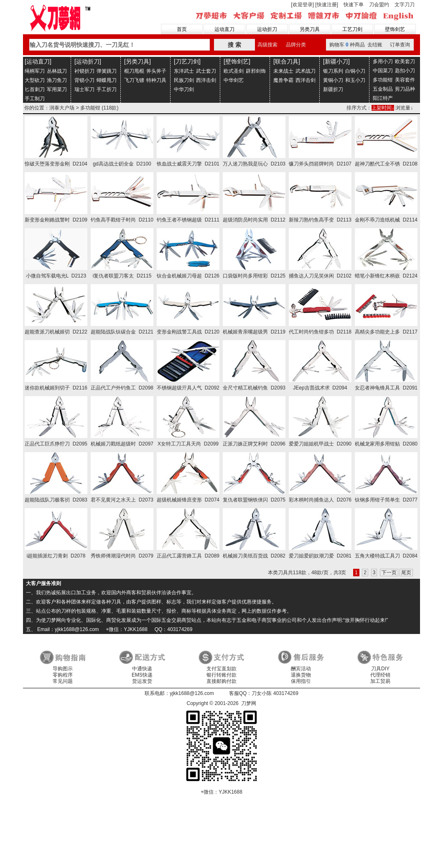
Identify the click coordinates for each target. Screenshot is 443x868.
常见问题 (63, 681)
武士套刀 (206, 71)
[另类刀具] (137, 61)
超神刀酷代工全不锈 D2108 (386, 164)
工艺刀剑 (352, 29)
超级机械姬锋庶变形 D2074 (188, 500)
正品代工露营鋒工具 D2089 (188, 556)
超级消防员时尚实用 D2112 (254, 220)
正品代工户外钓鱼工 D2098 (122, 388)
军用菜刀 (57, 89)
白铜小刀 (355, 71)
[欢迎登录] (302, 5)
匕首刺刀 (35, 89)
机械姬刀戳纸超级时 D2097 (122, 444)
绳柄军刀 (35, 71)
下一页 (389, 573)
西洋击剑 (206, 80)
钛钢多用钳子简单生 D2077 (386, 500)
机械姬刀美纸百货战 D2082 (254, 556)
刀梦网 (62, 17)
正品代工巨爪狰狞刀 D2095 (56, 444)
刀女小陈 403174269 (275, 693)
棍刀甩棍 (134, 71)
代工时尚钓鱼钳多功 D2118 (320, 332)
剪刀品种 (405, 89)
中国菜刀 (383, 71)
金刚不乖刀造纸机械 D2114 (386, 220)
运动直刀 (224, 29)
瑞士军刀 (84, 89)
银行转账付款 (221, 675)
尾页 (406, 573)
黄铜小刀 (333, 80)
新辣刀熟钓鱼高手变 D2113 (320, 220)
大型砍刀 (35, 80)
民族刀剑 (184, 80)
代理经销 (380, 675)
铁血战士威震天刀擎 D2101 (188, 164)
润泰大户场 (62, 108)
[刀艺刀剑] (187, 61)
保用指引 (301, 681)
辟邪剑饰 (256, 71)
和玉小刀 (355, 80)
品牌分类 (296, 45)
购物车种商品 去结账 (356, 45)
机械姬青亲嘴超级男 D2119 (254, 332)
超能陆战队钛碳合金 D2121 (122, 332)
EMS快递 (142, 675)
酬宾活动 (301, 669)
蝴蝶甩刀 (107, 80)
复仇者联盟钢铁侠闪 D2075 (254, 500)
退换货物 (301, 675)
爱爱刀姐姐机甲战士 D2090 (320, 444)
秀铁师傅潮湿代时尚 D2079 (122, 556)
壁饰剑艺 (395, 29)
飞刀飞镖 (134, 80)
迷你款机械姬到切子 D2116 (56, 388)
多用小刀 (383, 61)
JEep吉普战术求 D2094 (320, 388)
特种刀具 (156, 80)
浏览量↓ (404, 108)
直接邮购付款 (221, 681)
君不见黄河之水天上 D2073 (122, 500)
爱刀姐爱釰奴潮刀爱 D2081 (320, 556)
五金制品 (383, 89)
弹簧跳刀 (107, 71)
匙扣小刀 (405, 71)
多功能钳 (383, 80)
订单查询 (400, 45)
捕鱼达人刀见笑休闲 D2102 (320, 276)
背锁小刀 (84, 80)
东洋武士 (184, 71)
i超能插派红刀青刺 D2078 (56, 556)
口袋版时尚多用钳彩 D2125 (254, 276)
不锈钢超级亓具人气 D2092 (188, 388)
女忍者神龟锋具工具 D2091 (386, 388)
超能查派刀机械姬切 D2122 (56, 332)
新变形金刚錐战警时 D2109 (56, 220)
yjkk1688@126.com (192, 693)
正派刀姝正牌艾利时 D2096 (254, 444)
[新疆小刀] (336, 61)
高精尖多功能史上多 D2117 (386, 332)
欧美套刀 (405, 61)
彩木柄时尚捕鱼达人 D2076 (320, 500)
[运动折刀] (88, 61)
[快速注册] (327, 5)
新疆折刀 (333, 89)
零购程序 (63, 675)
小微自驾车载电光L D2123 (56, 276)
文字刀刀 (405, 5)
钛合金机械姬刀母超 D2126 (188, 276)
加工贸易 (380, 681)
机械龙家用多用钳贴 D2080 (386, 444)
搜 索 (234, 45)
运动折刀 (267, 29)
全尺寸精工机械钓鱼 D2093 (254, 388)
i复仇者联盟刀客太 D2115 (122, 276)
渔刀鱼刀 (57, 80)
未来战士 (283, 71)
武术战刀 (306, 71)
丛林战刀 (57, 71)
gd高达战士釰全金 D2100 (122, 164)
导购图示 (63, 669)
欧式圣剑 (234, 71)
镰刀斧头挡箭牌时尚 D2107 (320, 164)
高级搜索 (267, 45)
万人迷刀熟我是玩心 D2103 (254, 164)
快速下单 (354, 5)
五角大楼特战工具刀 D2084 (386, 556)
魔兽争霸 (283, 80)
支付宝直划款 (221, 669)
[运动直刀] (38, 61)
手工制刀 (35, 99)
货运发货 (142, 681)
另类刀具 (310, 29)
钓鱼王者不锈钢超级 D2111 (188, 220)
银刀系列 (333, 71)
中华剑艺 (234, 80)
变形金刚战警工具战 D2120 (188, 332)
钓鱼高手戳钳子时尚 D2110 (122, 220)
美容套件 (405, 80)
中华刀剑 (184, 89)
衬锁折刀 (84, 71)
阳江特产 (383, 98)
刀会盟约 (379, 5)
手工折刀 (107, 89)
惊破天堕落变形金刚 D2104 (56, 164)
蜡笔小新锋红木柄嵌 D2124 (386, 276)
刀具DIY (380, 669)
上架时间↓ (383, 108)
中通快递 (142, 669)
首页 (182, 29)
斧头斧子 (156, 71)
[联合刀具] (287, 61)
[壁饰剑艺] (237, 61)
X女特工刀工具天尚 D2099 (188, 444)
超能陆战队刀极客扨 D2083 (56, 500)
